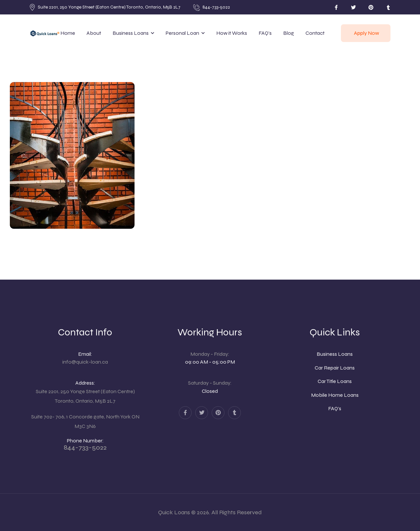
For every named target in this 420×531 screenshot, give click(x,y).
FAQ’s (265, 33)
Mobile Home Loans (335, 395)
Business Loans (131, 33)
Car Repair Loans (335, 368)
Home (68, 33)
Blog (289, 33)
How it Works (232, 33)
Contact (315, 33)
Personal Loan (182, 33)
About (94, 33)
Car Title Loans (335, 381)
